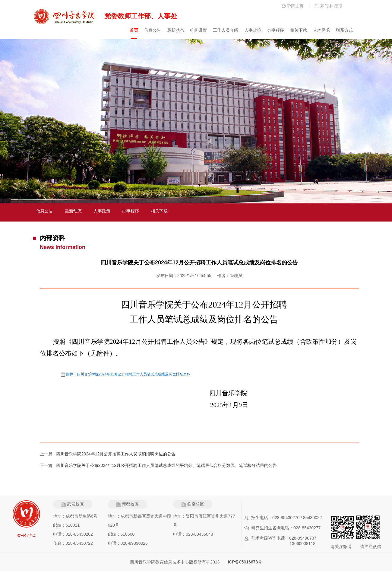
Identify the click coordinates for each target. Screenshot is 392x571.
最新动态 (175, 30)
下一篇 (48, 465)
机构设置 (198, 30)
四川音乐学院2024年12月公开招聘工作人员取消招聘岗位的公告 (116, 454)
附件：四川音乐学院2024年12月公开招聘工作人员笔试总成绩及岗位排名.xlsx (128, 374)
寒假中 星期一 (334, 6)
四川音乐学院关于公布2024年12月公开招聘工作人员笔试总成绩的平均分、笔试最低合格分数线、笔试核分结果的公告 (167, 465)
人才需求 (321, 30)
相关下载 (299, 30)
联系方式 (344, 30)
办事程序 (276, 30)
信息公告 (153, 30)
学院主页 (295, 6)
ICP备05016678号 (245, 562)
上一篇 (48, 454)
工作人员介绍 (226, 30)
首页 (134, 30)
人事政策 (253, 30)
